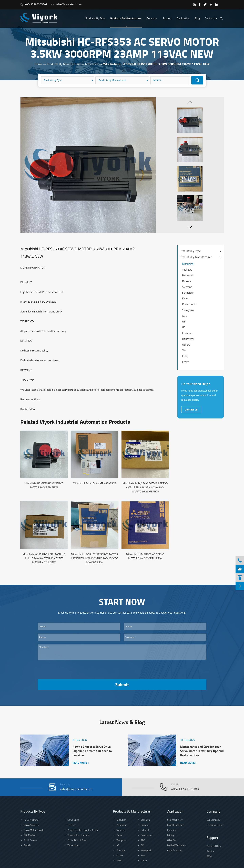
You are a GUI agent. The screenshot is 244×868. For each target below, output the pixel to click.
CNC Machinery (175, 820)
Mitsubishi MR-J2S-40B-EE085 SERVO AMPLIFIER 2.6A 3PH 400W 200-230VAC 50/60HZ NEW (145, 487)
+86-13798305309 (34, 4)
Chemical (172, 830)
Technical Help (214, 846)
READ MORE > (81, 763)
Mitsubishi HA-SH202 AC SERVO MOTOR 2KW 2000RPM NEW (145, 556)
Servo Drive (73, 820)
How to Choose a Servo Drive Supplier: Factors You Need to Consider (92, 751)
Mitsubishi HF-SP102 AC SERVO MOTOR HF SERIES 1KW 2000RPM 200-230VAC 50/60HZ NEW (95, 558)
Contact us (191, 409)
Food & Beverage (176, 825)
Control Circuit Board (78, 840)
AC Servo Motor (32, 820)
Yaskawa (187, 270)
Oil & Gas (172, 840)
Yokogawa (188, 310)
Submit (122, 684)
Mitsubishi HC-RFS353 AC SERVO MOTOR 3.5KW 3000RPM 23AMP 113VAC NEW (156, 64)
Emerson (187, 333)
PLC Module (30, 835)
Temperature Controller (79, 835)
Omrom (186, 281)
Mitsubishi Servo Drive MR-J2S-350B (94, 483)
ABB (185, 316)
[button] (190, 227)
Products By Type (95, 18)
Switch (27, 845)
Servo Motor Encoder (34, 830)
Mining (171, 835)
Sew (185, 350)
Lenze (186, 362)
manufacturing (175, 850)
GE (184, 327)
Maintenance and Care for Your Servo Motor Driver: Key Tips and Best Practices (202, 751)
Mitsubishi (92, 64)
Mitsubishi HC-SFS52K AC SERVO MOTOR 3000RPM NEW (44, 485)
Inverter (71, 825)
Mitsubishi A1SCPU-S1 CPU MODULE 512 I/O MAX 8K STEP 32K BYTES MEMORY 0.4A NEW (44, 558)
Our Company (213, 820)
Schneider (188, 293)
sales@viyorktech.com (66, 4)
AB (184, 321)
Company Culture (215, 825)
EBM (185, 356)
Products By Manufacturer (126, 18)
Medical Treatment (177, 845)
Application (183, 18)
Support (167, 18)
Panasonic (188, 275)
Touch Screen (30, 840)
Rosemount (189, 304)
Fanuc (186, 298)
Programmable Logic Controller (83, 830)
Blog (197, 18)
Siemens (187, 287)
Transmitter (73, 845)
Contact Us (211, 18)
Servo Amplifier (31, 825)
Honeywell (188, 339)
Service (210, 851)
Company (152, 18)
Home (38, 64)
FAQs (209, 856)
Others (186, 345)
